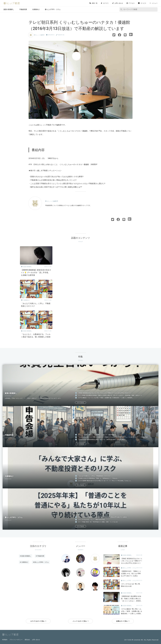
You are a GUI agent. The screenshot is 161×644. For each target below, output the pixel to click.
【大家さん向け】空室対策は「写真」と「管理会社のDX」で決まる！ (98, 478)
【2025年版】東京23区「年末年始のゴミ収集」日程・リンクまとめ (98, 522)
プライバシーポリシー (16, 640)
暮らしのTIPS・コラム (53, 9)
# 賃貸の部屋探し (25, 556)
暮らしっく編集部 (39, 35)
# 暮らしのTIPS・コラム (41, 562)
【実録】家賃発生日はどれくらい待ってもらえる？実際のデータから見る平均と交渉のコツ (105, 393)
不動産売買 (23, 9)
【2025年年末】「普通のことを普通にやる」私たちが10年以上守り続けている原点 (102, 517)
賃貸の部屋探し (9, 9)
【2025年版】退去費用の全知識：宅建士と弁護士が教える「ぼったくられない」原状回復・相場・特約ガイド (110, 395)
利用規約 (5, 640)
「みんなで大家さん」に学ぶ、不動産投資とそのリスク (94, 476)
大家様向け (36, 9)
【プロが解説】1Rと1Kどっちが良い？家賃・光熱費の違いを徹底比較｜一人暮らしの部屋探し (106, 398)
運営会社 (27, 640)
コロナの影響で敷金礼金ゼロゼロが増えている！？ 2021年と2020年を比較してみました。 (105, 481)
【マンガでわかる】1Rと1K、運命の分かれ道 (91, 520)
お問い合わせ (36, 640)
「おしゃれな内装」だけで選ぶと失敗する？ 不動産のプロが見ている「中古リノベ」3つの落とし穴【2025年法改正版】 (113, 437)
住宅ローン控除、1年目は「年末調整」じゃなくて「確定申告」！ (97, 435)
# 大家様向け (24, 562)
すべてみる (81, 403)
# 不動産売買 (40, 556)
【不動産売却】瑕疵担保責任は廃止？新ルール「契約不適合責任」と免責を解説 (101, 439)
